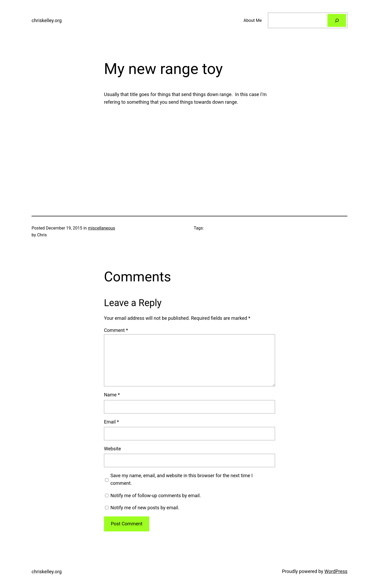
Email (111, 422)
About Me (253, 20)
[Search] (337, 20)
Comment (116, 330)
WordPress (336, 571)
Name (112, 395)
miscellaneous (101, 228)
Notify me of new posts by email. (145, 508)
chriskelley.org (47, 20)
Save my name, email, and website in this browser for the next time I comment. (182, 479)
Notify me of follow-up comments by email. (156, 495)
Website (112, 449)
